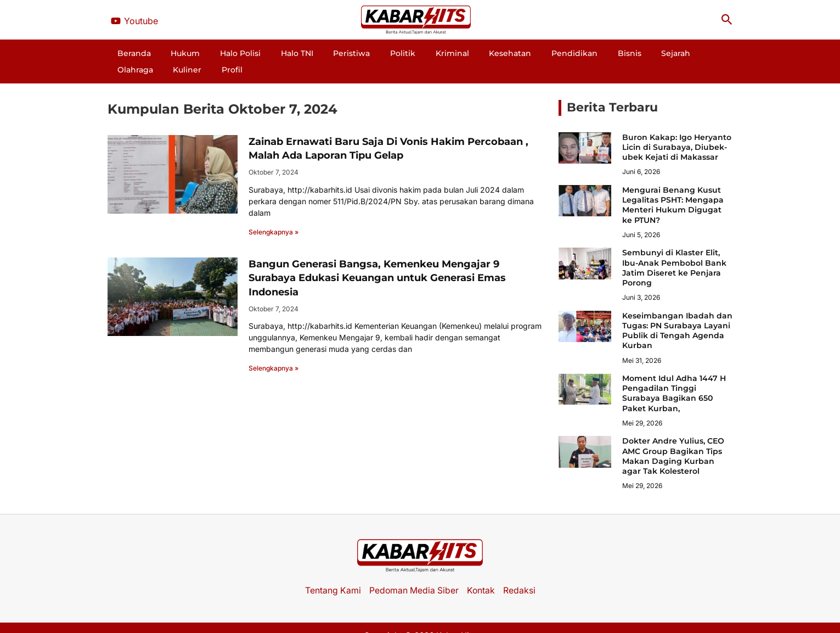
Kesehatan (449, 53)
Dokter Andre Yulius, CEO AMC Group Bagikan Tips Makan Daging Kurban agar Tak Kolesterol (673, 439)
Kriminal (400, 53)
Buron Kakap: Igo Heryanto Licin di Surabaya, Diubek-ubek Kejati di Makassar (677, 131)
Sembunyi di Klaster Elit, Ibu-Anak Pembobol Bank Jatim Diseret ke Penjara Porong (674, 251)
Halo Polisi (225, 53)
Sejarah (587, 53)
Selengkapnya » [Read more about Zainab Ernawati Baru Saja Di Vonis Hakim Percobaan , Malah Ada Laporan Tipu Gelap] (274, 215)
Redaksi (520, 574)
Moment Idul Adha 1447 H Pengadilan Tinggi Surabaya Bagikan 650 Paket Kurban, (674, 377)
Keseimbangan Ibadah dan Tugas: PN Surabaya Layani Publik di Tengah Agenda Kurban (677, 314)
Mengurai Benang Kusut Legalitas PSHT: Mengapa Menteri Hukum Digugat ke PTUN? (673, 189)
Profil (709, 53)
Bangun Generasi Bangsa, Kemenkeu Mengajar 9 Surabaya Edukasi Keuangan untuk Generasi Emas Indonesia (377, 261)
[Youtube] (135, 21)
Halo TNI (272, 53)
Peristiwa (318, 53)
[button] (727, 20)
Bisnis (550, 53)
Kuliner (674, 53)
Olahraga (631, 53)
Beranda (137, 53)
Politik (360, 53)
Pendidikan (504, 53)
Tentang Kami (332, 574)
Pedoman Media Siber (414, 574)
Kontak (482, 574)
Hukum (179, 53)
